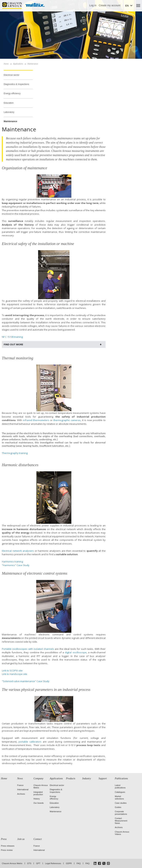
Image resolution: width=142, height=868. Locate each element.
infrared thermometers (36, 420)
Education (9, 103)
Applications (56, 778)
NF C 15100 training (12, 337)
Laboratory (9, 112)
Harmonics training (12, 561)
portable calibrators (30, 742)
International (23, 789)
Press (4, 839)
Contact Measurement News (121, 821)
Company (38, 778)
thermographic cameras (67, 420)
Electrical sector (12, 75)
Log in (93, 5)
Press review (7, 850)
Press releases (8, 846)
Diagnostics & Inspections (16, 84)
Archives (21, 794)
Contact (38, 839)
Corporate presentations (121, 813)
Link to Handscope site (15, 674)
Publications (121, 778)
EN (127, 6)
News (20, 778)
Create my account (110, 5)
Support (103, 778)
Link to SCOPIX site (12, 670)
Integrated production (38, 793)
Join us (21, 839)
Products (71, 778)
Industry (87, 778)
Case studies (121, 803)
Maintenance (10, 121)
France (20, 785)
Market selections (119, 798)
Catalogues (120, 792)
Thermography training (15, 453)
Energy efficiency (12, 93)
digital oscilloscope (76, 652)
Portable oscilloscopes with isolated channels (28, 649)
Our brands (39, 803)
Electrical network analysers (18, 551)
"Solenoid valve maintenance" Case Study (26, 681)
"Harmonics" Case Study (16, 565)
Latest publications (120, 786)
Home (6, 64)
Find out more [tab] (13, 344)
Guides (118, 807)
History (37, 799)
